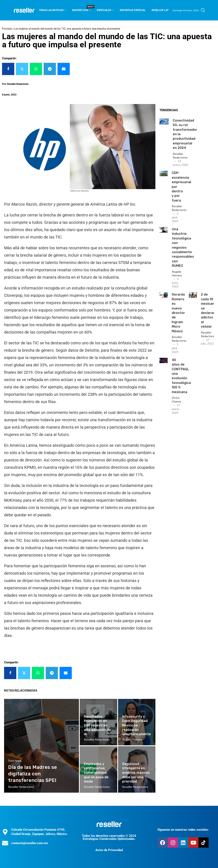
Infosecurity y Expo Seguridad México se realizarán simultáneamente (137, 725)
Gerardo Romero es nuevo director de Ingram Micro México (178, 313)
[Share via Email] (64, 69)
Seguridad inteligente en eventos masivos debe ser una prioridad (136, 773)
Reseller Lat (160, 10)
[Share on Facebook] (8, 69)
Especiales (104, 10)
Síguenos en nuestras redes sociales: (183, 830)
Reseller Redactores (180, 156)
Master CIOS (81, 9)
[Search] (203, 10)
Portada (7, 29)
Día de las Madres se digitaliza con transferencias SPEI (33, 774)
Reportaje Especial (133, 10)
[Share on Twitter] (22, 69)
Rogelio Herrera (177, 273)
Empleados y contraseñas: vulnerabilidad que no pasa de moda (96, 773)
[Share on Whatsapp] (36, 69)
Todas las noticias (51, 10)
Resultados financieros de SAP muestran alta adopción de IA (97, 725)
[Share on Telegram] (50, 69)
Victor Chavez (176, 400)
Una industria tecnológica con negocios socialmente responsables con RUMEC (183, 247)
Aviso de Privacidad (109, 850)
